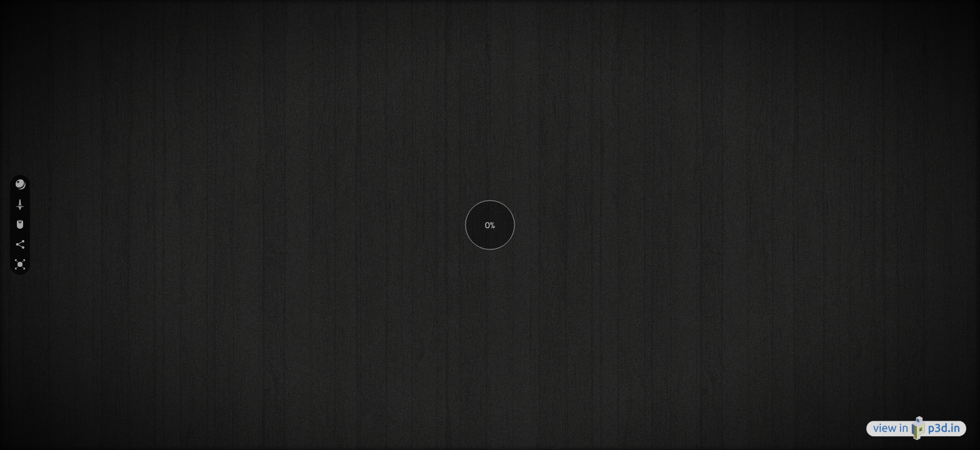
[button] (20, 185)
